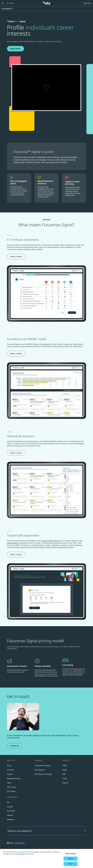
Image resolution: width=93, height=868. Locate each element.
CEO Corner (11, 787)
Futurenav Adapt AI (41, 674)
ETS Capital (11, 791)
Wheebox (11, 820)
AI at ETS (10, 770)
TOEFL (65, 766)
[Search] (85, 831)
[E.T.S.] (47, 3)
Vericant (10, 815)
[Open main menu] (3, 3)
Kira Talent (11, 811)
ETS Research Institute (43, 774)
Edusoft (10, 807)
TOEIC (65, 770)
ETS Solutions (40, 770)
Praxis (65, 778)
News (9, 783)
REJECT (71, 859)
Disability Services (14, 778)
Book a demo (15, 49)
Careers (10, 774)
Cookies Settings (70, 853)
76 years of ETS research (50, 541)
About (9, 766)
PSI (8, 802)
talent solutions (13, 543)
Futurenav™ (7, 9)
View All (65, 783)
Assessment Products (43, 766)
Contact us (15, 746)
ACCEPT (71, 864)
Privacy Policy (20, 854)
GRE (64, 774)
